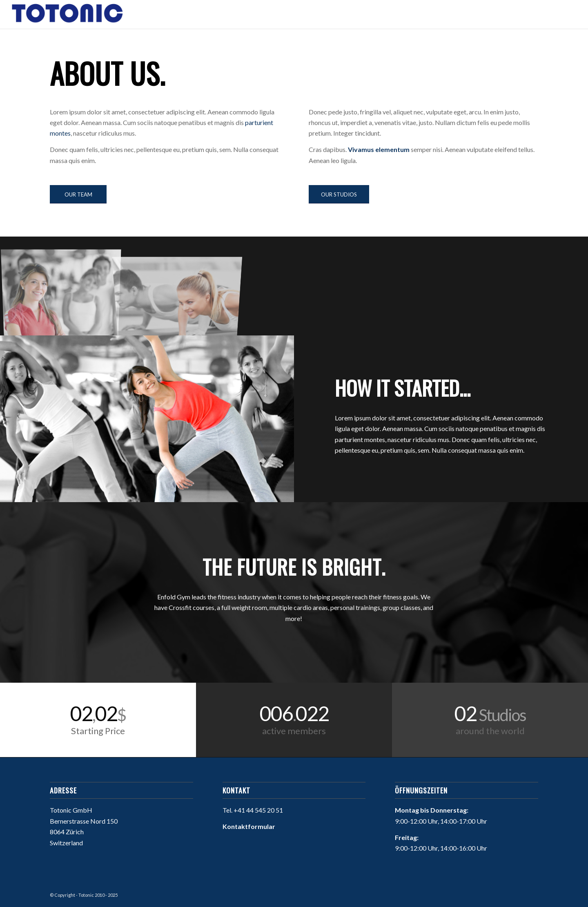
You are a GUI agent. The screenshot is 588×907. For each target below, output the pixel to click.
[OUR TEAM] (78, 194)
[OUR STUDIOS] (339, 194)
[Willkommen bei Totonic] (68, 14)
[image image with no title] (64, 289)
